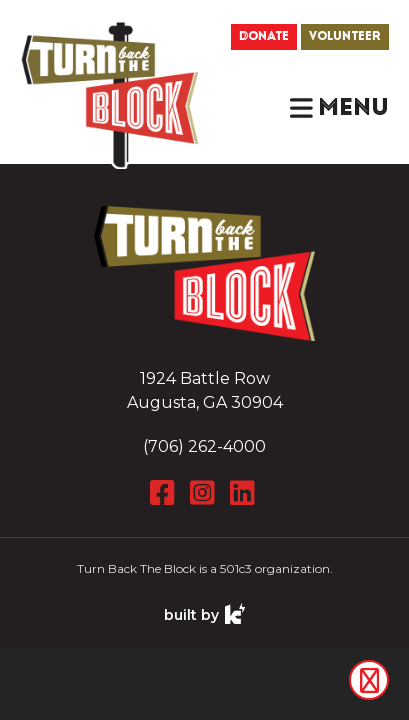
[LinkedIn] (245, 493)
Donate (264, 36)
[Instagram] (205, 493)
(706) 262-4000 (204, 446)
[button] (339, 108)
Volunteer (345, 36)
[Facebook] (165, 493)
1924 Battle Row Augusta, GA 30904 (205, 390)
